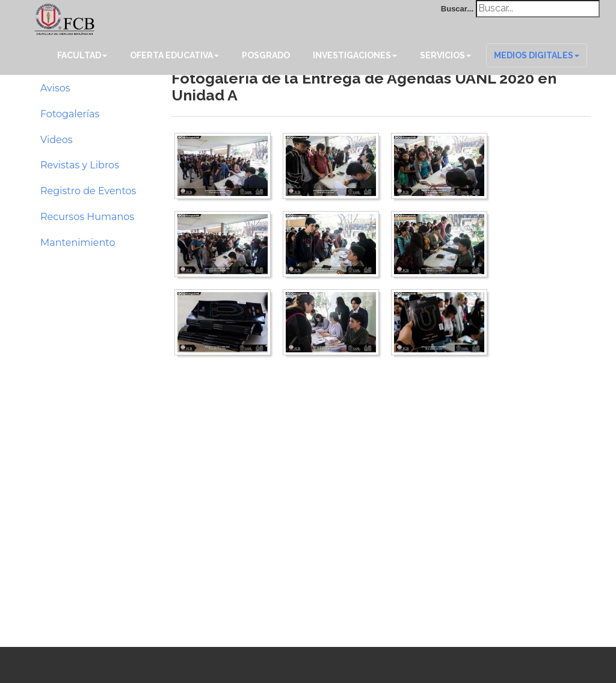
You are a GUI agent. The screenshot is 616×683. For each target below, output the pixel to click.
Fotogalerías (70, 114)
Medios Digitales (537, 55)
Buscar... (457, 9)
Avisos (55, 88)
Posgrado (266, 55)
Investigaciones (355, 55)
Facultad (82, 55)
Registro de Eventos (88, 191)
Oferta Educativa (174, 55)
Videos (57, 140)
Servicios (445, 55)
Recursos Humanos (87, 217)
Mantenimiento (78, 243)
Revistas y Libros (80, 165)
